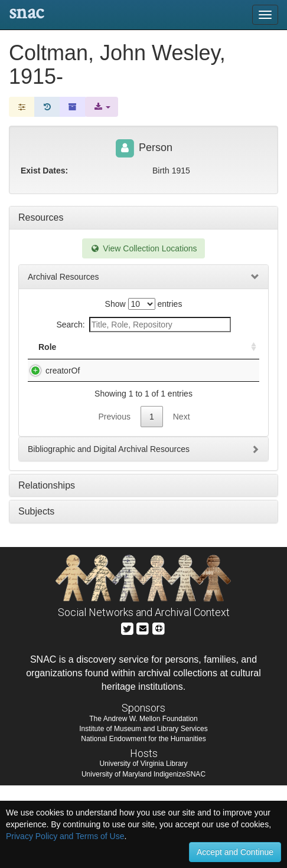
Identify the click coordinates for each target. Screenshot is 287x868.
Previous (114, 499)
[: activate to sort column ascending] (249, 353)
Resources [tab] (41, 217)
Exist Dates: (44, 171)
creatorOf (51, 382)
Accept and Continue (235, 852)
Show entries (144, 304)
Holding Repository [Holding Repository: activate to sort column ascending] (198, 353)
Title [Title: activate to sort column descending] (93, 359)
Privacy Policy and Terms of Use (65, 836)
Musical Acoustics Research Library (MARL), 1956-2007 (116, 394)
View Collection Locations (143, 248)
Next (182, 499)
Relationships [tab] (47, 568)
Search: (143, 325)
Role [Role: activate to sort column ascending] (47, 359)
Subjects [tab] (36, 594)
